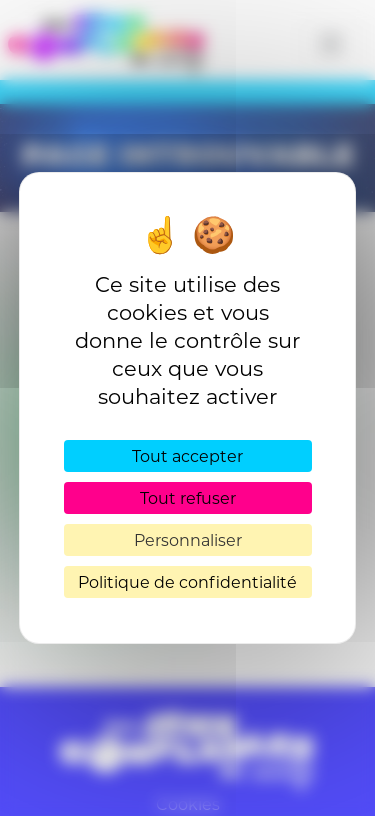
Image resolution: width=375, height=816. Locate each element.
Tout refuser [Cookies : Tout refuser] (188, 497)
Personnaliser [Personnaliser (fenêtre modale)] (188, 539)
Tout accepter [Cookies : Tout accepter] (187, 455)
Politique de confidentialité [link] (187, 581)
